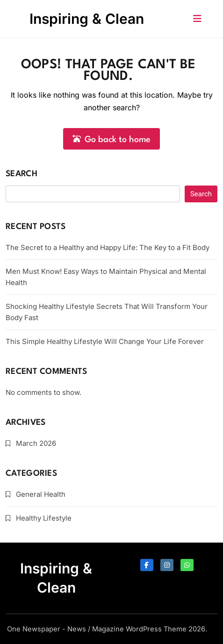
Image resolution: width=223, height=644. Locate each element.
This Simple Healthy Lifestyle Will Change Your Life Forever (105, 341)
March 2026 (36, 443)
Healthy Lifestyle (44, 518)
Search (22, 174)
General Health (41, 494)
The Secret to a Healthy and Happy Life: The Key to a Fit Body (108, 247)
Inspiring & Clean (87, 19)
